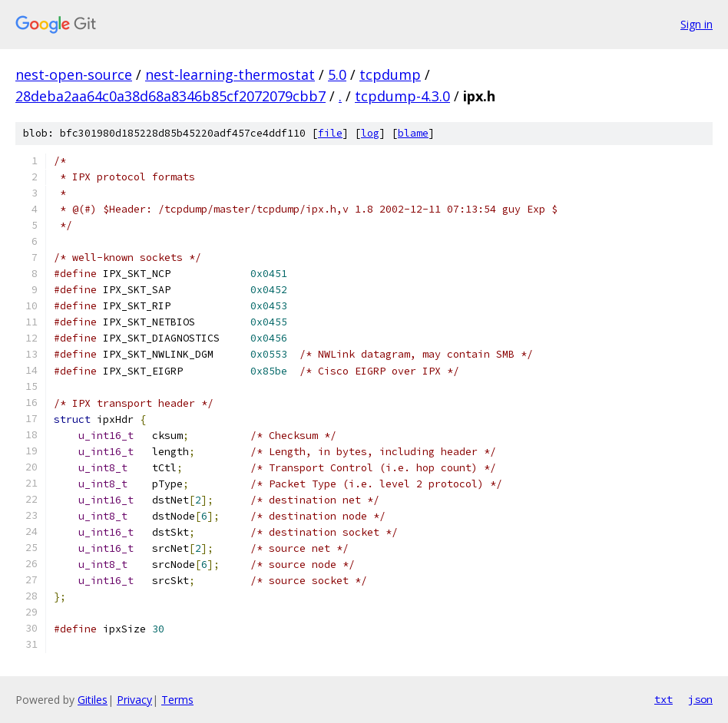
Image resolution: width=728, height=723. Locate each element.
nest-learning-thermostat (230, 74)
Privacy (134, 700)
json (700, 699)
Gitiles (93, 700)
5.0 (337, 74)
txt (663, 699)
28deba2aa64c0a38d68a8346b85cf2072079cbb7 (170, 96)
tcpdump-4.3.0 (402, 96)
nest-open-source (74, 74)
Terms (177, 700)
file (330, 133)
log (370, 133)
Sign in (697, 24)
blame (413, 133)
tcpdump (390, 74)
